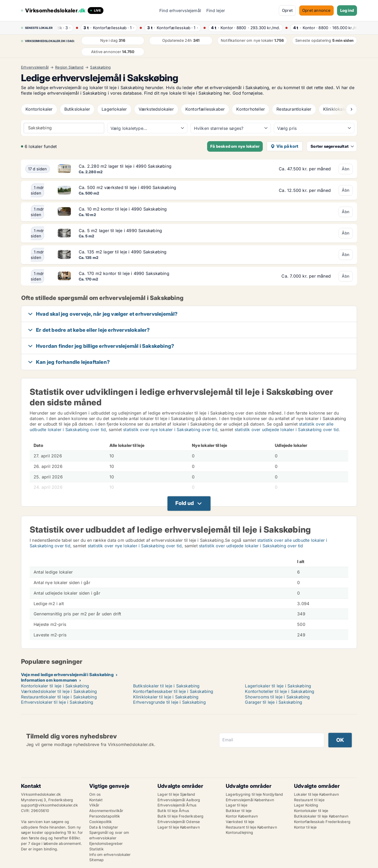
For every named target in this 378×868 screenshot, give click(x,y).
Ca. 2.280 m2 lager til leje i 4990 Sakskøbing (125, 166)
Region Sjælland (69, 67)
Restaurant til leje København (251, 827)
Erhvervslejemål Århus (177, 805)
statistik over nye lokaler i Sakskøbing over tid (170, 430)
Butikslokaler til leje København (321, 816)
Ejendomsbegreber (106, 843)
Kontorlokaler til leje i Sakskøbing (55, 686)
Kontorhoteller (251, 109)
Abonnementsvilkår (106, 811)
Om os (95, 794)
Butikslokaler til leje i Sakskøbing (166, 686)
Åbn (346, 169)
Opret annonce (316, 10)
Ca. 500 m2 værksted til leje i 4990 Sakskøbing (127, 187)
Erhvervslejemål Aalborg (179, 800)
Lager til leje (237, 805)
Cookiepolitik (101, 822)
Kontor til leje (305, 827)
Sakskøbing (100, 67)
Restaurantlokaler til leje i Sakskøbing (59, 697)
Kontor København (242, 816)
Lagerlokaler (114, 109)
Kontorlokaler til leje (311, 811)
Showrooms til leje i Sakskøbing (277, 697)
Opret (287, 10)
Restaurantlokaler (294, 109)
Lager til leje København (179, 827)
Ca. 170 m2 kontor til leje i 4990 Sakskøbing (124, 273)
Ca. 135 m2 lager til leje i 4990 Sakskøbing (123, 252)
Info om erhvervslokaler (110, 854)
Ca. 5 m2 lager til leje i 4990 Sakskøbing (120, 231)
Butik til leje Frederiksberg (181, 816)
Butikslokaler (77, 109)
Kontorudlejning (239, 832)
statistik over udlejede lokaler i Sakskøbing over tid (287, 430)
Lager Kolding (306, 805)
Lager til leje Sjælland (176, 794)
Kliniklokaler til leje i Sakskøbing (166, 697)
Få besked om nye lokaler (235, 146)
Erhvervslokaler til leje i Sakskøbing (57, 702)
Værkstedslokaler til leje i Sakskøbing (59, 691)
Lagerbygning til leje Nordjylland (254, 794)
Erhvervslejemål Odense (179, 822)
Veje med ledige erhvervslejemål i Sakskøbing (67, 675)
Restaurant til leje (309, 800)
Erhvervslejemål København (250, 800)
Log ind (347, 10)
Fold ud (185, 503)
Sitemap (96, 860)
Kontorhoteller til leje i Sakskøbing (280, 691)
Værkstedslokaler (156, 109)
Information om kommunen (49, 680)
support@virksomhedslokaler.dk (49, 805)
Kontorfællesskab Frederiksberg (322, 822)
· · (66, 28)
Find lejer (216, 11)
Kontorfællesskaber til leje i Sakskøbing (173, 691)
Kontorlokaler (39, 109)
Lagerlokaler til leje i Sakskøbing (278, 686)
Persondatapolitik (105, 816)
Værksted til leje (240, 822)
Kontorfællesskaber (205, 109)
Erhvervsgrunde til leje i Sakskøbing (169, 702)
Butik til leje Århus (173, 811)
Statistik (96, 849)
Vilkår (94, 805)
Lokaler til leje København (316, 794)
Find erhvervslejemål (180, 11)
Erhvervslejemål (35, 67)
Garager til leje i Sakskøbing (274, 702)
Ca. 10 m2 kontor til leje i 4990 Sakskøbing (123, 209)
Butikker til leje (239, 811)
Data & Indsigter (104, 827)
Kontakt (96, 800)
